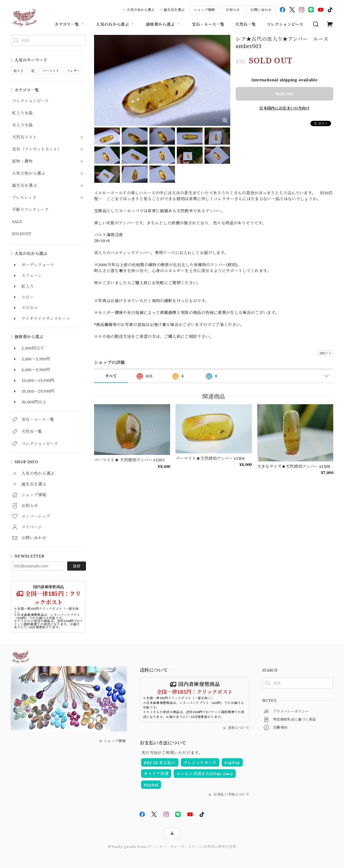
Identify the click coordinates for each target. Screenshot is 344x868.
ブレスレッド (24, 198)
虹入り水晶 (22, 113)
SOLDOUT (22, 234)
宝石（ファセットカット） (37, 149)
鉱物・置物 (22, 161)
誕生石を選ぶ (174, 10)
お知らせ (233, 10)
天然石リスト (24, 137)
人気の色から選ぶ (141, 10)
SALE (17, 222)
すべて (111, 376)
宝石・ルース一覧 (208, 24)
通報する (325, 353)
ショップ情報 (204, 10)
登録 (77, 566)
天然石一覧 (246, 24)
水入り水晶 (22, 125)
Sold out (284, 94)
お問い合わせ (261, 10)
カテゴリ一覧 (70, 24)
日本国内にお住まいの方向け (284, 108)
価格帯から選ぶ (163, 24)
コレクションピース (285, 24)
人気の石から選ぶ (116, 24)
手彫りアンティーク (30, 210)
